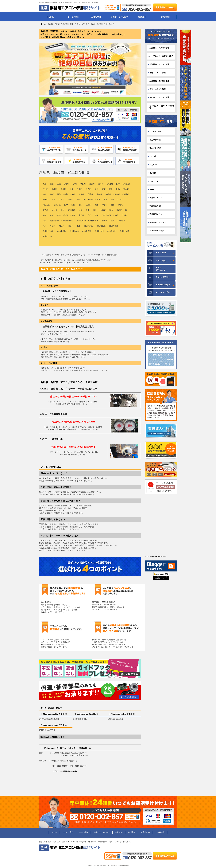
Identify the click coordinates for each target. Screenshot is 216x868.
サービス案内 (73, 17)
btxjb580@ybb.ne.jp (68, 771)
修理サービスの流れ (119, 17)
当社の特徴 (96, 17)
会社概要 (119, 832)
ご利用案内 (165, 17)
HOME (50, 17)
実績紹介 (142, 17)
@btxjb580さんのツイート (156, 556)
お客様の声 (145, 832)
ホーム (54, 832)
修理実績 (132, 832)
